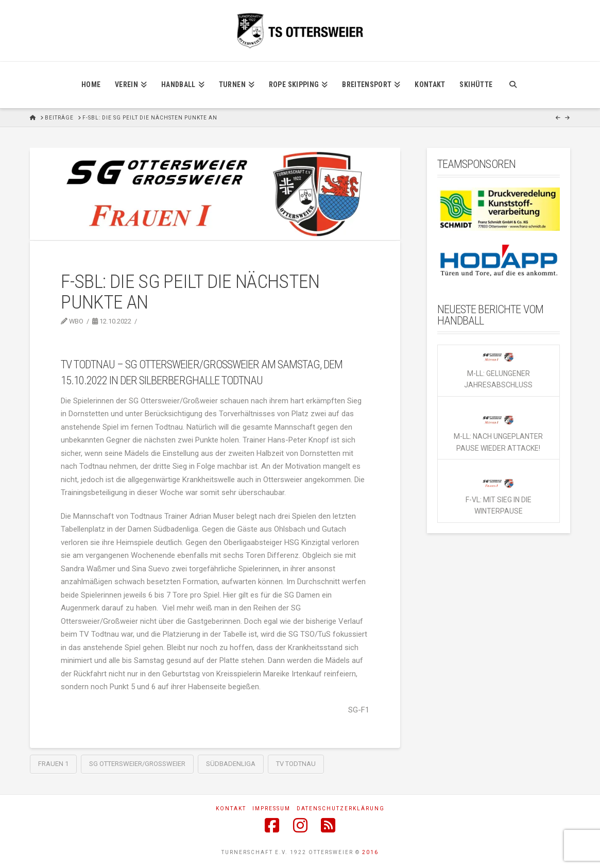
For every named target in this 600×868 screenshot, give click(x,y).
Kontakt (231, 809)
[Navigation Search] (513, 85)
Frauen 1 (53, 764)
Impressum (271, 809)
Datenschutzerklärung (341, 809)
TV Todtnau (296, 764)
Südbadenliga (231, 764)
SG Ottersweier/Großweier (137, 764)
